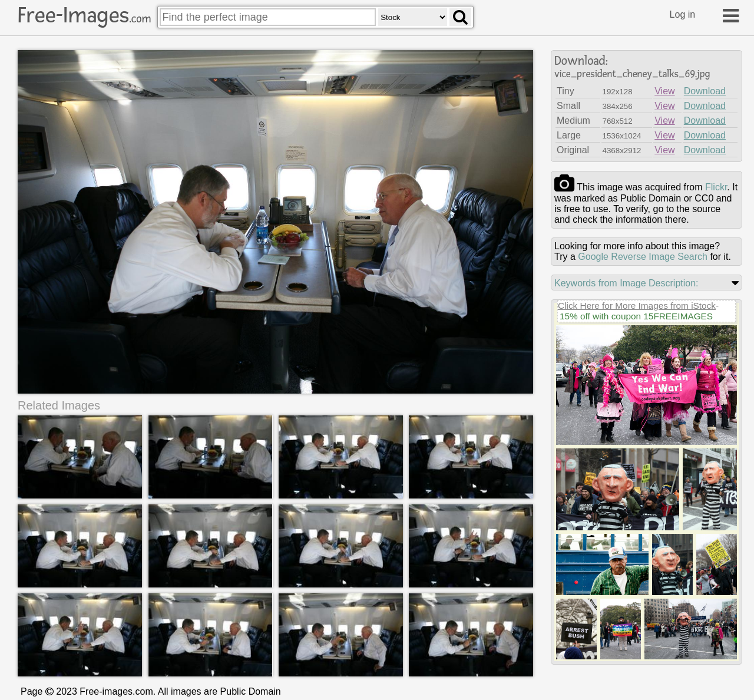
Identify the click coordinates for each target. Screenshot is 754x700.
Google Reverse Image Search (643, 257)
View (664, 91)
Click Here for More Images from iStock (637, 306)
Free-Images (84, 15)
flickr (716, 187)
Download (705, 91)
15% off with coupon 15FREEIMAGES (636, 316)
